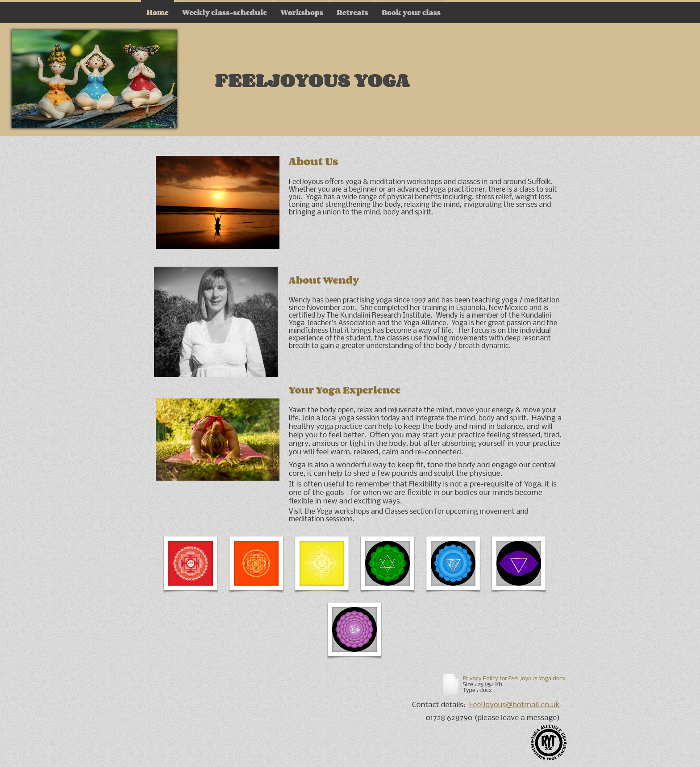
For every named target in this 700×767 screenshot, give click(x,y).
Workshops (302, 13)
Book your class (411, 13)
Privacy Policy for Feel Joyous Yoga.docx (514, 679)
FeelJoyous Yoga (312, 79)
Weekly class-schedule (225, 13)
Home (158, 13)
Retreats (352, 13)
